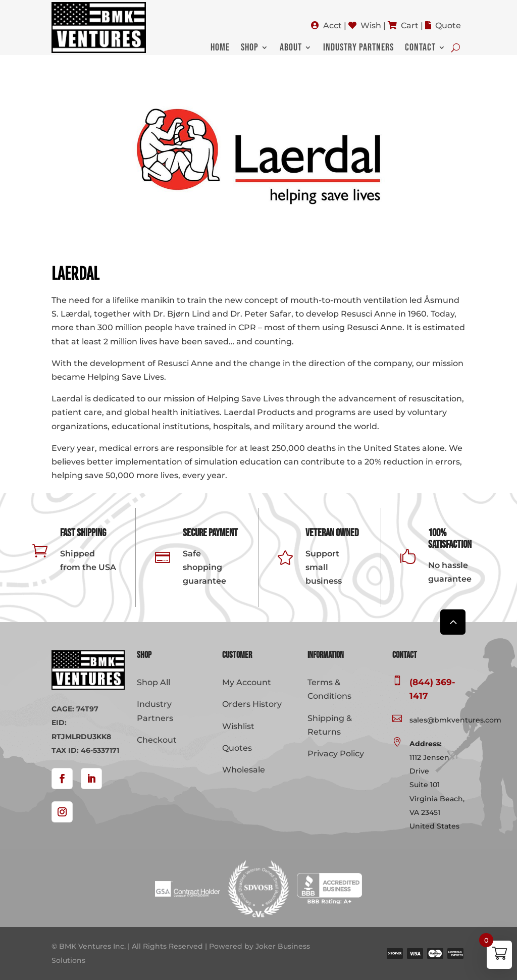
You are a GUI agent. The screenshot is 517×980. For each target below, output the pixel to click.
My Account (247, 682)
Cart (410, 25)
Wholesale (244, 770)
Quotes (237, 748)
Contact (420, 49)
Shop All (153, 682)
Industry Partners (358, 49)
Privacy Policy (336, 754)
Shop (250, 49)
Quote (448, 25)
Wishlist (238, 726)
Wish (371, 25)
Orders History (252, 704)
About (291, 49)
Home (220, 49)
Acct (332, 25)
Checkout (157, 740)
